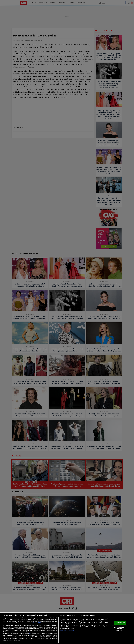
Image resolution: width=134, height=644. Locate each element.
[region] (67, 628)
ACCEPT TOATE (120, 623)
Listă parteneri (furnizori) (67, 630)
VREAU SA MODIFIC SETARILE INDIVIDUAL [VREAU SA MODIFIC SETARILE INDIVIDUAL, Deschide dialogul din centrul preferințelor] (120, 629)
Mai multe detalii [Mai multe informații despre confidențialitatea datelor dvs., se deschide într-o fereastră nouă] (37, 623)
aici (30, 633)
